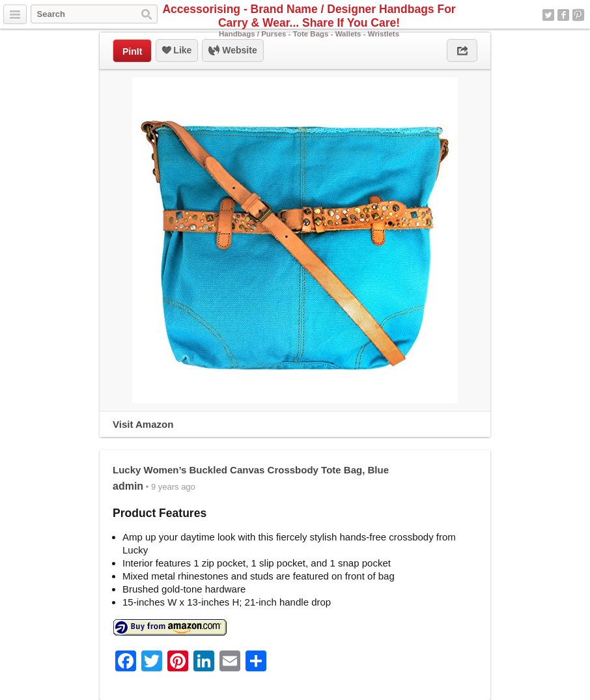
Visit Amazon (143, 424)
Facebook (563, 15)
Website (232, 51)
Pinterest (578, 15)
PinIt (132, 51)
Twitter (548, 15)
